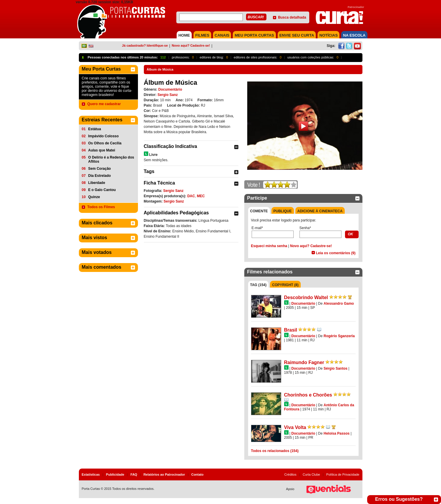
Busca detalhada (292, 17)
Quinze (94, 197)
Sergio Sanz (168, 95)
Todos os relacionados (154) (275, 451)
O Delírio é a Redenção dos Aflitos (111, 159)
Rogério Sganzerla (339, 336)
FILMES (202, 35)
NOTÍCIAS (328, 35)
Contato (197, 474)
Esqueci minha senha (269, 246)
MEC (201, 196)
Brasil (291, 330)
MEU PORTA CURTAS (254, 35)
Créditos (291, 474)
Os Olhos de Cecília (105, 143)
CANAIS (222, 35)
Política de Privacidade (343, 474)
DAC (191, 196)
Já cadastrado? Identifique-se (145, 45)
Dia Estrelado (100, 176)
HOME (184, 35)
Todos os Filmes (101, 207)
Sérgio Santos (335, 368)
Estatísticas (91, 474)
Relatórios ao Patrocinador (164, 474)
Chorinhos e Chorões (308, 395)
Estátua (95, 129)
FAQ (134, 474)
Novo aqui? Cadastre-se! (191, 45)
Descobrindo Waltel (306, 297)
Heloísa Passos (336, 433)
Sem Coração (100, 169)
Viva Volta (295, 427)
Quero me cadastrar (104, 104)
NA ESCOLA (354, 35)
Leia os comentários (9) (336, 253)
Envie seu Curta (297, 35)
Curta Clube (311, 474)
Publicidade (115, 474)
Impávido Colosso (104, 136)
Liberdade (97, 183)
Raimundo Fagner (304, 362)
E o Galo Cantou (102, 190)
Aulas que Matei (102, 150)
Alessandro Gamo (339, 304)
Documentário (170, 89)
